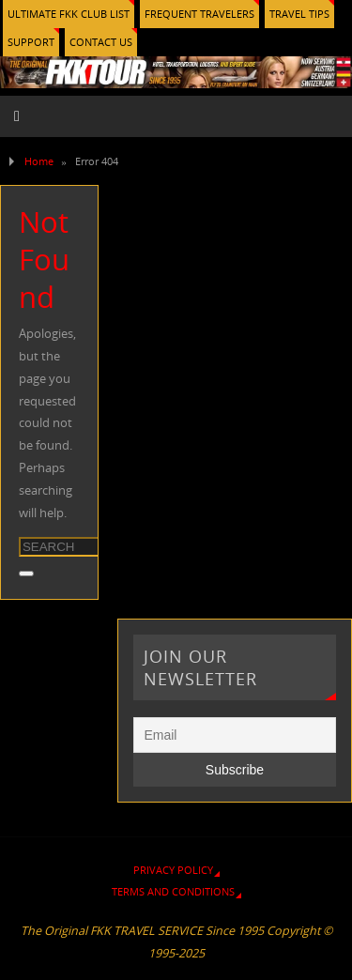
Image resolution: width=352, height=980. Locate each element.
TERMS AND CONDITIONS (173, 891)
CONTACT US (101, 42)
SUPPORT (31, 42)
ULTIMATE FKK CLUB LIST (69, 14)
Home (39, 161)
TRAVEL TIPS (299, 14)
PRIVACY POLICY (173, 870)
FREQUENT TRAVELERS (199, 14)
